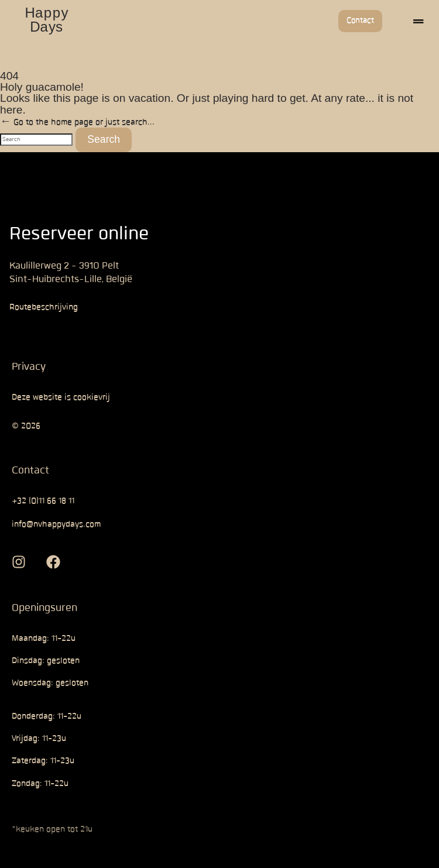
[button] (419, 21)
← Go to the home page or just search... (77, 94)
